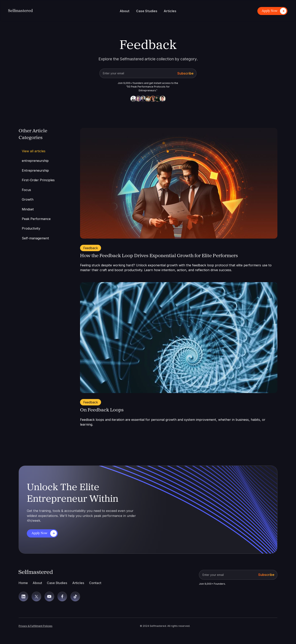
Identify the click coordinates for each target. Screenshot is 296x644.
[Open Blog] (179, 183)
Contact (95, 583)
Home (23, 583)
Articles (78, 583)
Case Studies (57, 583)
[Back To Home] (20, 11)
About (37, 583)
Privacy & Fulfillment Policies (36, 626)
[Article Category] (43, 161)
